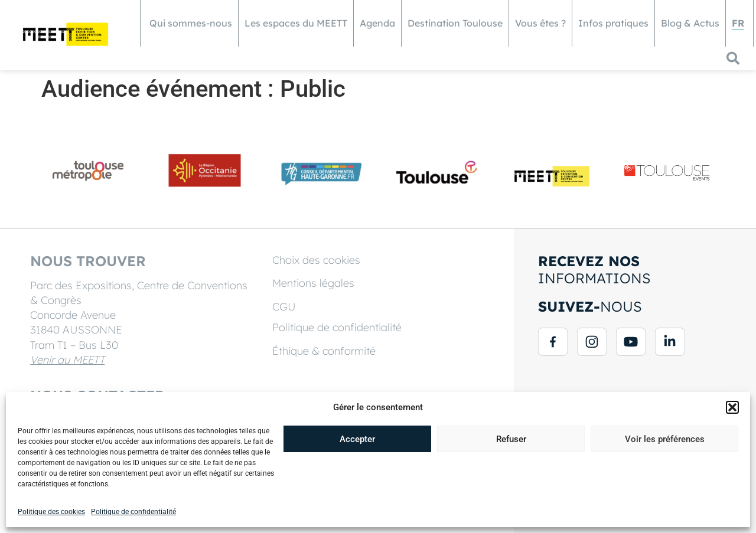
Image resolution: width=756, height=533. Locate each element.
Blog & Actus (690, 23)
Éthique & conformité (324, 351)
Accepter (357, 439)
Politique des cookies (51, 512)
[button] (732, 407)
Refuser (511, 439)
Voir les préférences (665, 439)
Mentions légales (313, 283)
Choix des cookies (316, 260)
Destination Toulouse (455, 23)
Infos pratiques (613, 23)
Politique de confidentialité (133, 512)
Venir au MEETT (68, 360)
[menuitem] (738, 23)
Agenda (377, 23)
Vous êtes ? (540, 23)
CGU (284, 307)
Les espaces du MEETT (296, 23)
